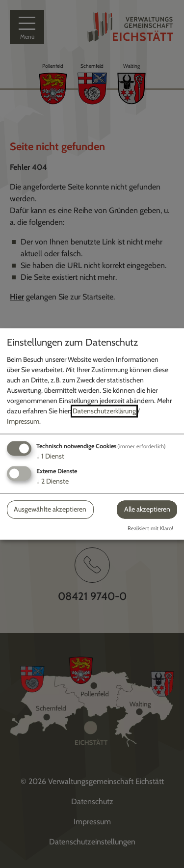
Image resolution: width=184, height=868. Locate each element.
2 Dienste (53, 481)
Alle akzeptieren (147, 509)
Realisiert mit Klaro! (150, 529)
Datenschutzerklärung (104, 411)
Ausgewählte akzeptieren (50, 509)
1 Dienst (50, 456)
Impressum (23, 421)
